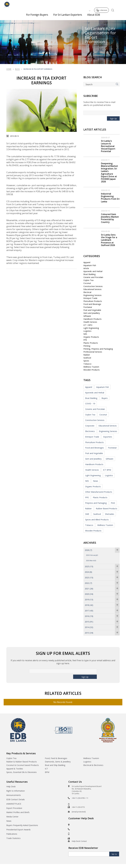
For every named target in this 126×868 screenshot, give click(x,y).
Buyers (105, 398)
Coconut (87, 283)
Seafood (87, 358)
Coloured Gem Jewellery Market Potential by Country (110, 218)
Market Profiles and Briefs (18, 812)
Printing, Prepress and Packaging (98, 349)
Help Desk (11, 786)
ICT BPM (107, 470)
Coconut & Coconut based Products (23, 765)
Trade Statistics (13, 838)
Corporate (90, 426)
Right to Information (16, 791)
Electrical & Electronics (93, 765)
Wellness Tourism (91, 367)
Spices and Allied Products (97, 520)
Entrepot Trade (90, 298)
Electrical (87, 292)
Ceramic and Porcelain (93, 277)
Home (9, 69)
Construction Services (93, 286)
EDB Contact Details (16, 799)
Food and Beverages (95, 448)
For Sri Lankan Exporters (68, 16)
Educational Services (92, 289)
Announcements (14, 795)
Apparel (87, 262)
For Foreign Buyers (37, 16)
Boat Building (89, 274)
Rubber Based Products (107, 508)
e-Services (102, 4)
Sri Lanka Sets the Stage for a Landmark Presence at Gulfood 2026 (109, 240)
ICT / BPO (88, 325)
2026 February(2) (92, 555)
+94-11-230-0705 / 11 (80, 798)
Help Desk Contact (79, 841)
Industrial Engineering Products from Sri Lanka (110, 198)
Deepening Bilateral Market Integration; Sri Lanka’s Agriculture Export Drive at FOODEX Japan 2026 (110, 172)
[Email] (89, 854)
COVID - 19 (90, 404)
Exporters (108, 437)
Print (113, 503)
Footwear (88, 307)
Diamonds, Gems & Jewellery (58, 762)
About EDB (94, 16)
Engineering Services (92, 295)
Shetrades (110, 514)
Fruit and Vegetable (92, 310)
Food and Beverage (92, 304)
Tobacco (87, 364)
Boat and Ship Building (55, 765)
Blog (17, 69)
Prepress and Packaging (96, 503)
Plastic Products (91, 343)
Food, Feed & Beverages (56, 758)
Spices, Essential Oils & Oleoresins (21, 772)
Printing (87, 346)
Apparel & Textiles (15, 769)
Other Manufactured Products (99, 492)
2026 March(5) (91, 560)
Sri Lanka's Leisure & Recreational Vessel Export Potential (108, 146)
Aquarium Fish (90, 265)
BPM (47, 772)
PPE (85, 340)
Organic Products (91, 337)
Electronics (90, 431)
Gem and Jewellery (92, 313)
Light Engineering (91, 328)
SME (87, 514)
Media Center (12, 817)
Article (86, 268)
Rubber (87, 355)
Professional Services (93, 352)
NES (85, 334)
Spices (86, 361)
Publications (12, 834)
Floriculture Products (93, 301)
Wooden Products (92, 370)
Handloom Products (92, 319)
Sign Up (113, 119)
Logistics (87, 331)
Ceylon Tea (88, 280)
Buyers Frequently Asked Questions (22, 825)
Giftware (87, 316)
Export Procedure (14, 808)
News (96, 481)
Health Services (90, 322)
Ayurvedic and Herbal (93, 271)
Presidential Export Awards (18, 830)
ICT (46, 769)
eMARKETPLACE (14, 804)
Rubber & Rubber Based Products (22, 762)
